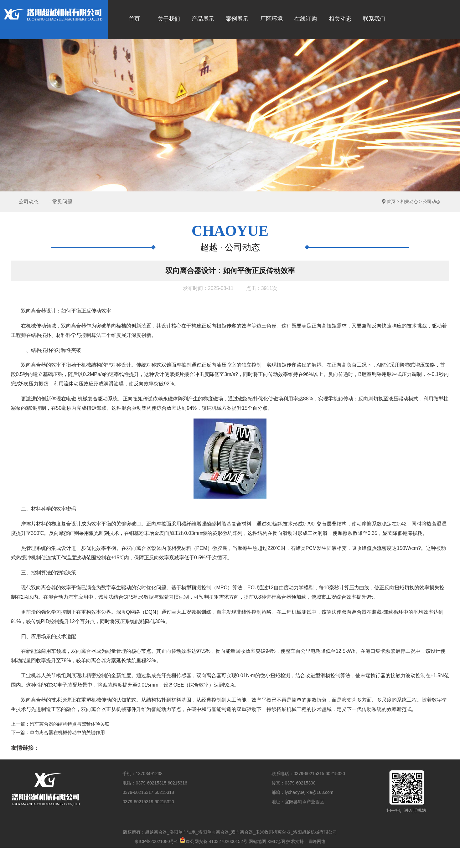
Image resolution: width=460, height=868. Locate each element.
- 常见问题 (61, 202)
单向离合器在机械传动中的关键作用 (67, 732)
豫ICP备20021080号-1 (156, 841)
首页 (391, 201)
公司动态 (432, 201)
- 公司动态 (27, 202)
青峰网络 (317, 841)
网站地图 (257, 841)
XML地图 (276, 841)
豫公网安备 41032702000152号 (213, 841)
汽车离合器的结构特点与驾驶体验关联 (70, 724)
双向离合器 (74, 326)
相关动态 (409, 201)
